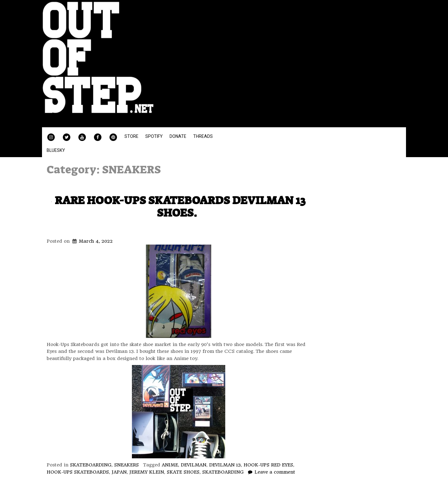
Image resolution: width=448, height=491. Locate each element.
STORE (131, 136)
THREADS (203, 136)
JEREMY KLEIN (147, 472)
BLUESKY (56, 150)
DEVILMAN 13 (225, 465)
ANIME (170, 465)
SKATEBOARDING (91, 465)
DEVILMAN (194, 465)
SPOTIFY (154, 136)
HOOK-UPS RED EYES (268, 465)
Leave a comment (275, 472)
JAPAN (119, 472)
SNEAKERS (126, 465)
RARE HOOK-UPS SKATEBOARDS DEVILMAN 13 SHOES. (180, 206)
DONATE (178, 136)
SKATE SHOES (183, 472)
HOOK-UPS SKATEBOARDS (78, 472)
